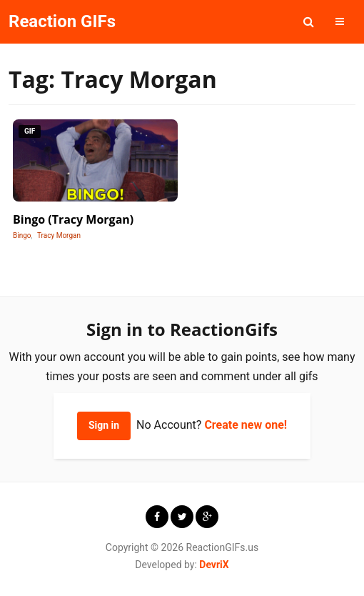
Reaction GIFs (62, 21)
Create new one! (246, 425)
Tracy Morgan (59, 235)
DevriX (214, 565)
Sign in (104, 425)
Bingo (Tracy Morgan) (73, 219)
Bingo (22, 235)
